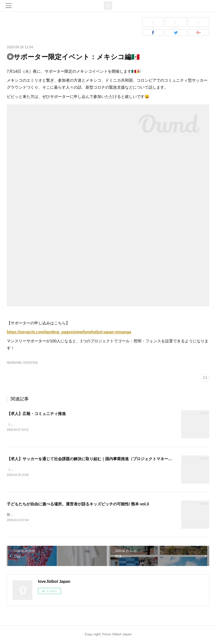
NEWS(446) (14, 363)
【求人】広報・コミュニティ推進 (36, 414)
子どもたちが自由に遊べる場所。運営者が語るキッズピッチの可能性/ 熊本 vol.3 (78, 505)
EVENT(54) (31, 363)
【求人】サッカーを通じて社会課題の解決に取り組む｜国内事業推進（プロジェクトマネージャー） (95, 459)
